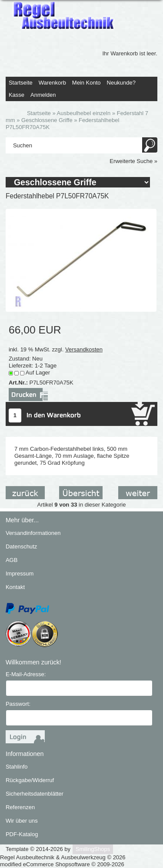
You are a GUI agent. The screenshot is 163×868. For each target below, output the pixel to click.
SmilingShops (93, 849)
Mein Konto (86, 83)
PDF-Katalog (22, 834)
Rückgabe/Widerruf (30, 780)
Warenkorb (52, 83)
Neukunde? (121, 83)
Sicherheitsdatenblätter (35, 794)
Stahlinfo (17, 767)
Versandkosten (84, 349)
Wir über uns (22, 821)
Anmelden (43, 95)
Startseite (21, 83)
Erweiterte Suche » (133, 161)
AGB (12, 560)
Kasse (17, 95)
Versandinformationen (33, 533)
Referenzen (20, 807)
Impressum (20, 574)
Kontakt (15, 587)
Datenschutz (21, 546)
